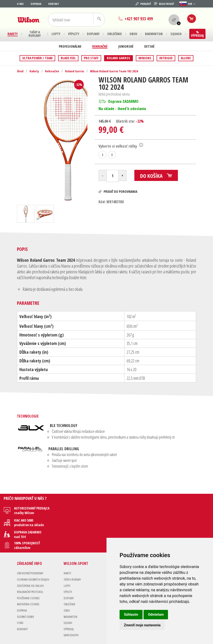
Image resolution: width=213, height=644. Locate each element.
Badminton (71, 594)
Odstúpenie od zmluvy (31, 563)
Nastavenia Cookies (30, 581)
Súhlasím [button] (131, 614)
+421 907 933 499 (134, 19)
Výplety (68, 569)
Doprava (36, 4)
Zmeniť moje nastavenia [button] (142, 625)
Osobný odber (26, 594)
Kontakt (54, 4)
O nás (20, 4)
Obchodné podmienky (31, 550)
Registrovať (164, 4)
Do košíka (160, 177)
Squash (68, 600)
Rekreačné (100, 46)
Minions (145, 58)
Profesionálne (70, 46)
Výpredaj (69, 606)
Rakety (35, 71)
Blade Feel (68, 58)
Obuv (67, 587)
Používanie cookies (29, 575)
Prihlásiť (143, 4)
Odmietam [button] (156, 614)
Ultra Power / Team (37, 58)
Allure (186, 58)
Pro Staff (91, 58)
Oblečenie (70, 581)
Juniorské (126, 46)
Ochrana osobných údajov (34, 556)
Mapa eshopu (72, 612)
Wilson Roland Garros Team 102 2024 (120, 71)
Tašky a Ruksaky (74, 556)
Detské (149, 46)
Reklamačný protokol (31, 569)
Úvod (20, 71)
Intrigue (166, 58)
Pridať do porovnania (118, 192)
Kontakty (23, 606)
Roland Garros (118, 58)
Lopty (67, 563)
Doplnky (69, 575)
